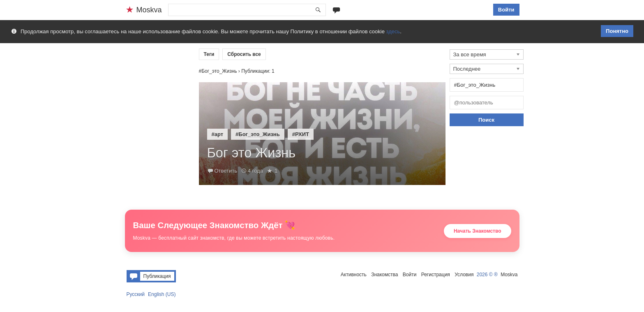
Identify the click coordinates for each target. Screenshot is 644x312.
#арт (218, 134)
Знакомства (384, 275)
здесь (393, 31)
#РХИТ (301, 134)
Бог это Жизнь (252, 153)
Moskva (509, 275)
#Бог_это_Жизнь (258, 134)
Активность (354, 275)
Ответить (226, 171)
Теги (209, 54)
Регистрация (436, 275)
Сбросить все (244, 54)
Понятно (617, 31)
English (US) (162, 294)
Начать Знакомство (478, 231)
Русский (136, 294)
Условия (464, 275)
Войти (506, 10)
